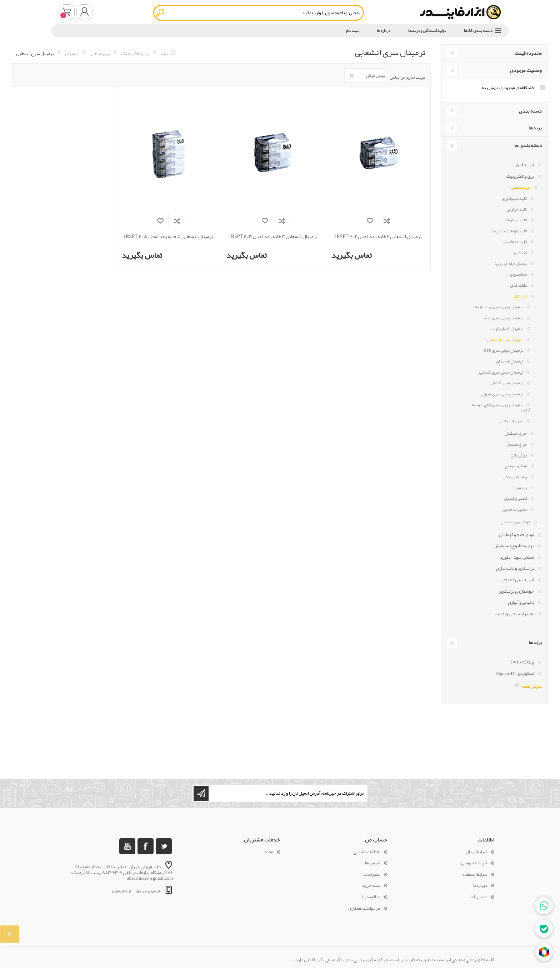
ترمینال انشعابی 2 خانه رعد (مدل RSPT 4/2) (378, 236)
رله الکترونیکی (515, 477)
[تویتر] (164, 846)
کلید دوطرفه (516, 220)
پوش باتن (519, 455)
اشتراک (201, 793)
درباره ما (480, 885)
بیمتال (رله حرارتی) (511, 263)
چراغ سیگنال (516, 433)
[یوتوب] (127, 846)
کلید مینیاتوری (514, 198)
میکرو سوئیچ (516, 466)
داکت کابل (518, 285)
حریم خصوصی (474, 863)
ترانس (521, 488)
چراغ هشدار (517, 444)
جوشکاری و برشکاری (516, 591)
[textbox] (259, 13)
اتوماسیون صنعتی (515, 522)
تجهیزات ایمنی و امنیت (514, 614)
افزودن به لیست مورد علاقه (370, 221)
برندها (535, 128)
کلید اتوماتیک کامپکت (509, 231)
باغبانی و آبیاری (521, 602)
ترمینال (520, 296)
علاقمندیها (371, 897)
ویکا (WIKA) (522, 662)
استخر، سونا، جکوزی (517, 557)
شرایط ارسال (476, 852)
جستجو (161, 13)
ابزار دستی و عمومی (517, 580)
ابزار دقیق (525, 165)
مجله (269, 852)
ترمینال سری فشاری (506, 383)
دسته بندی (530, 111)
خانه (164, 54)
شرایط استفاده (475, 874)
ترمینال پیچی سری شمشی (501, 372)
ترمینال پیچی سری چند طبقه (499, 307)
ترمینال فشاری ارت (507, 329)
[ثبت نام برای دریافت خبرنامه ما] (287, 793)
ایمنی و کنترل (515, 498)
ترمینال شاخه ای (510, 361)
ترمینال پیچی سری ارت (504, 318)
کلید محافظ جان (514, 242)
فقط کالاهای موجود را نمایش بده (508, 88)
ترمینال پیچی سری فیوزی (502, 394)
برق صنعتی (521, 187)
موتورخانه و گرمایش (516, 535)
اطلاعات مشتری (367, 852)
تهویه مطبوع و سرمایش (514, 546)
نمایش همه (532, 686)
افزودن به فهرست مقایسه (387, 221)
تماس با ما (479, 897)
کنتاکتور (520, 253)
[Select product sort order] (366, 75)
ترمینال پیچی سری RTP (503, 350)
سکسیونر (518, 274)
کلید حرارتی (517, 209)
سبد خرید (67, 12)
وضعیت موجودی (526, 70)
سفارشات (372, 874)
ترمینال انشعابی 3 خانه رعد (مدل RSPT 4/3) (273, 236)
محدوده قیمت (528, 53)
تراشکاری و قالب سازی (515, 568)
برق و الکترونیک (520, 176)
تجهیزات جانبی (511, 421)
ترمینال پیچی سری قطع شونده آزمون (501, 407)
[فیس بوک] (146, 846)
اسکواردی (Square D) (515, 673)
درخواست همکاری (364, 908)
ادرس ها (372, 863)
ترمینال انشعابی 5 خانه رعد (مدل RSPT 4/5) (168, 236)
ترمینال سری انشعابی (505, 340)
